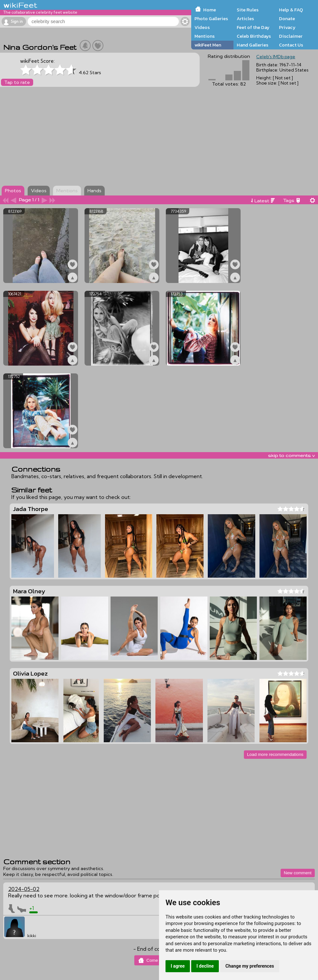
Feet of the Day (253, 27)
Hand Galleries (252, 45)
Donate (287, 19)
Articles (245, 19)
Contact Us (291, 45)
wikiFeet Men (208, 45)
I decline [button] (205, 966)
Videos (202, 27)
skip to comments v (291, 455)
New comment (298, 873)
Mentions (205, 36)
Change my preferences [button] (250, 966)
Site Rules (248, 10)
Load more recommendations (275, 754)
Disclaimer (291, 36)
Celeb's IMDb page (276, 57)
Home (210, 10)
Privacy (287, 27)
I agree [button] (178, 966)
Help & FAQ (291, 10)
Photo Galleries (211, 19)
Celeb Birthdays (254, 36)
